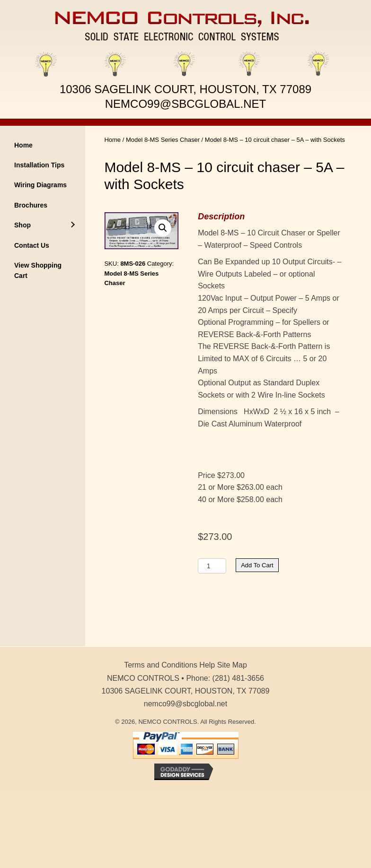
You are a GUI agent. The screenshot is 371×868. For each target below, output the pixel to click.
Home (112, 140)
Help (207, 665)
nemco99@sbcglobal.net (185, 704)
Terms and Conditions (161, 665)
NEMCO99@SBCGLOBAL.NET (185, 104)
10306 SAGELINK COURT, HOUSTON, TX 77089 (185, 89)
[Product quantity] (212, 566)
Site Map (232, 665)
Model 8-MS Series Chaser (163, 140)
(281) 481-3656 (238, 678)
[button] (163, 228)
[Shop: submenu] (72, 225)
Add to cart (257, 565)
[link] (43, 145)
